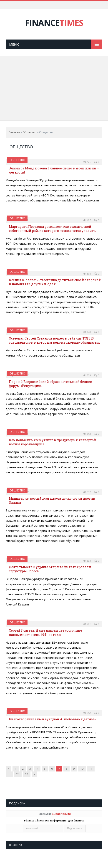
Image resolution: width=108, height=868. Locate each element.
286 (87, 624)
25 (27, 774)
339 (87, 375)
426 (87, 162)
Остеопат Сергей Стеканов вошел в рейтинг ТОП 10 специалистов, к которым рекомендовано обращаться (55, 340)
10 (82, 769)
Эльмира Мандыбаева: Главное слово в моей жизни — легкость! (54, 170)
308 (87, 274)
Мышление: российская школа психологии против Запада (52, 500)
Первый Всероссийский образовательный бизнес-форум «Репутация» (51, 384)
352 (87, 713)
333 (87, 561)
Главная (14, 132)
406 (87, 220)
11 (91, 769)
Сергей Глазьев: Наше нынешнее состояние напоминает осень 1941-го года (45, 632)
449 (87, 332)
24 (18, 774)
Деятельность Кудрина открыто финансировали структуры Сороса (50, 569)
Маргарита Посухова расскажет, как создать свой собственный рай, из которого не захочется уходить (52, 229)
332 (87, 492)
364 (87, 434)
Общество (29, 132)
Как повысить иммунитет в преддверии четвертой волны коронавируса (52, 442)
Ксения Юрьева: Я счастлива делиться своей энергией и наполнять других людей (55, 282)
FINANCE (54, 23)
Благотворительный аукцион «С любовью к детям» (52, 719)
